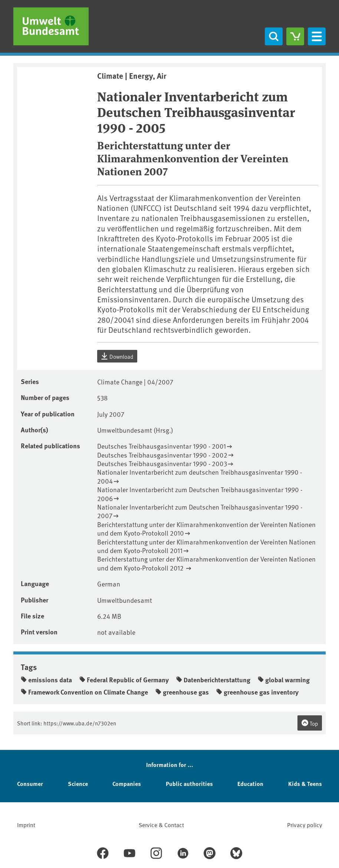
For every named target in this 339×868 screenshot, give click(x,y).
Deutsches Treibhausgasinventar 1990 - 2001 (162, 446)
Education (250, 784)
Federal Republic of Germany (124, 680)
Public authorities (189, 784)
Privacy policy (305, 825)
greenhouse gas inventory (257, 692)
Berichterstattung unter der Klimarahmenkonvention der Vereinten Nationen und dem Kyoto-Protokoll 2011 (206, 546)
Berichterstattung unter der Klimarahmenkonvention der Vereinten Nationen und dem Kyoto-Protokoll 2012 (206, 563)
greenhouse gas (182, 692)
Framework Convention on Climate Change (84, 692)
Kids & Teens (305, 784)
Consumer (30, 784)
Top (310, 723)
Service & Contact (161, 825)
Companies (127, 784)
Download (117, 356)
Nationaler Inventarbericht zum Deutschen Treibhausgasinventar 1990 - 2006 (200, 494)
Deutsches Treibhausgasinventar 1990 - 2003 (162, 463)
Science (78, 784)
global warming (284, 680)
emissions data (46, 680)
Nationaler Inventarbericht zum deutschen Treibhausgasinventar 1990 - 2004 (200, 476)
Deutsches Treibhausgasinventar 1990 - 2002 (162, 455)
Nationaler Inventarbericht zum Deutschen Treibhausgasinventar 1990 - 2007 (200, 511)
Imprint (26, 825)
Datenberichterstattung (213, 680)
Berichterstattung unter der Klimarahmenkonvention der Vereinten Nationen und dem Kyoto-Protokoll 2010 (206, 529)
